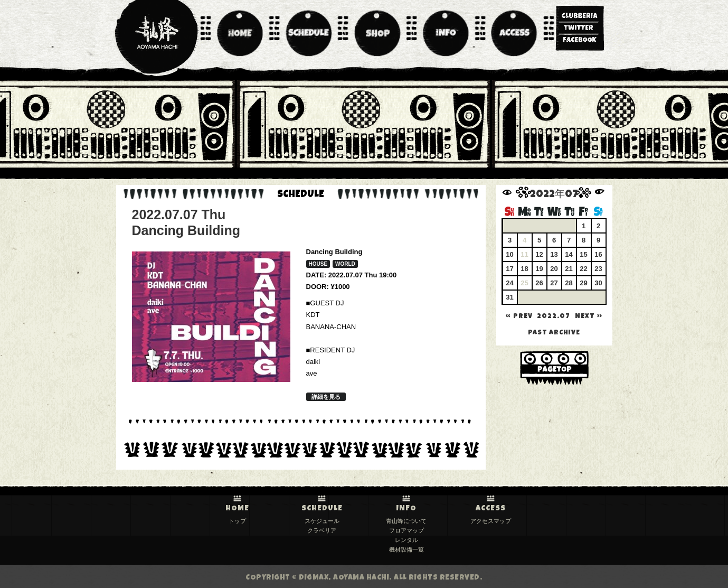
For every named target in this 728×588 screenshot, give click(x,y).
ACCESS (491, 509)
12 (539, 254)
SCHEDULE (322, 509)
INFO (406, 509)
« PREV (519, 317)
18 (524, 269)
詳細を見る (326, 397)
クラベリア (322, 530)
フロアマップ (406, 530)
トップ (237, 521)
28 (569, 283)
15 (583, 254)
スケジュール (322, 521)
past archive (554, 333)
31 (509, 297)
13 (554, 254)
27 (554, 283)
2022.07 (554, 317)
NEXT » (589, 317)
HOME (237, 509)
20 (554, 269)
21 (569, 269)
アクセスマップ (491, 521)
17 (509, 269)
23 (598, 269)
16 (598, 254)
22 (583, 269)
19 (539, 269)
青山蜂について (406, 521)
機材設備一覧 (406, 549)
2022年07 (554, 195)
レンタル (406, 540)
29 (583, 283)
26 (539, 283)
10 (509, 254)
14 (569, 254)
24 (509, 283)
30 (598, 283)
